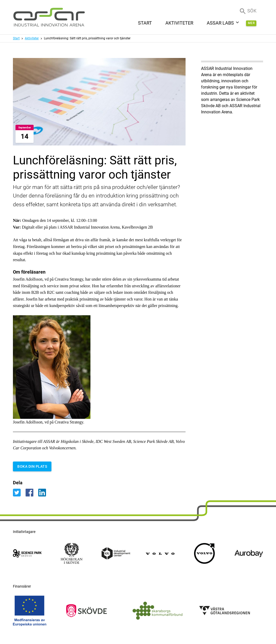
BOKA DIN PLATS (32, 466)
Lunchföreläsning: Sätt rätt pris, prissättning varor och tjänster (87, 38)
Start (16, 38)
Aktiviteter (32, 38)
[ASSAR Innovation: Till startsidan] (49, 17)
